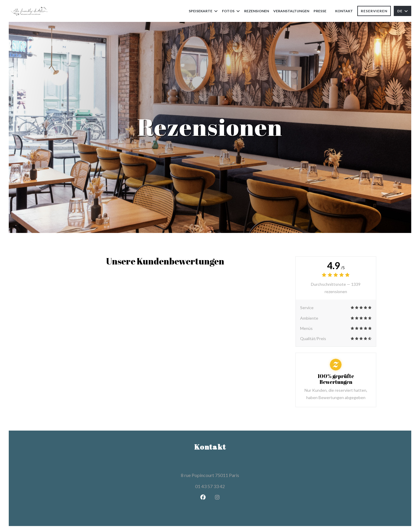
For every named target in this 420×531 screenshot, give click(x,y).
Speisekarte (203, 11)
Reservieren (374, 11)
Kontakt (344, 11)
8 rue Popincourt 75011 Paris (236, 474)
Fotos (231, 11)
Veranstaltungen (291, 11)
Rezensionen (257, 11)
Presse (320, 11)
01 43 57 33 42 (210, 486)
